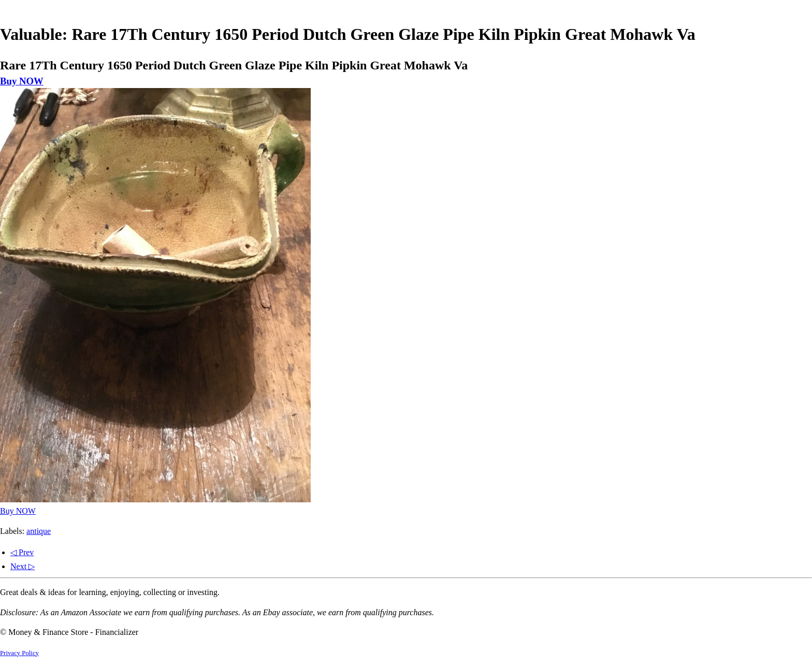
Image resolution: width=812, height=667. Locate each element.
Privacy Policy (19, 653)
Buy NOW (22, 81)
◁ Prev (22, 552)
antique (39, 531)
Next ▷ (23, 566)
